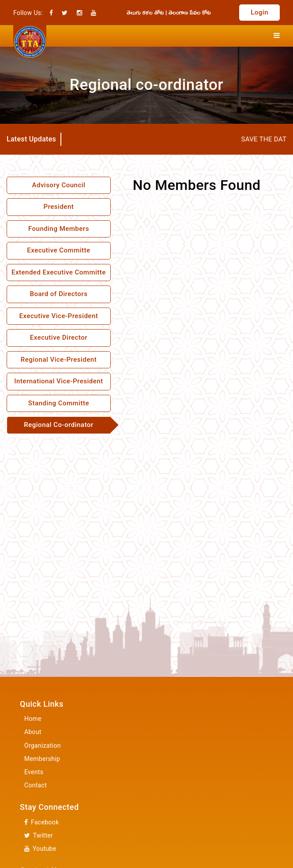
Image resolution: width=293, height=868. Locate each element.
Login (259, 12)
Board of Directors (58, 294)
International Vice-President (58, 381)
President (59, 207)
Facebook (41, 822)
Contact (36, 785)
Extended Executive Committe (59, 272)
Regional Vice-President (59, 360)
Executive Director (59, 338)
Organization (43, 746)
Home (33, 719)
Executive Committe (58, 250)
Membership (42, 759)
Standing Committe (59, 403)
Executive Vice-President (59, 316)
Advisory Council (58, 185)
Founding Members (59, 229)
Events (34, 772)
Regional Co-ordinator (58, 425)
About (33, 732)
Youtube (40, 849)
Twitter (39, 836)
